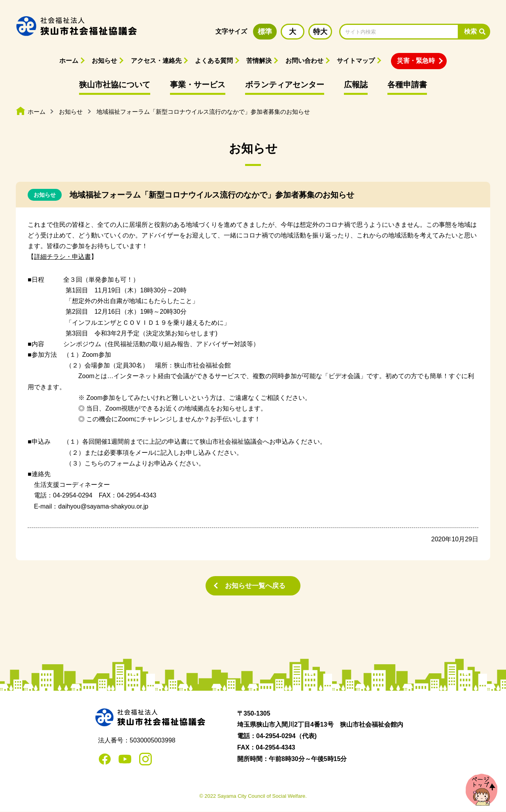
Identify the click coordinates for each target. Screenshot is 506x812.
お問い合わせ (304, 61)
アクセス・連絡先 (156, 61)
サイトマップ (356, 61)
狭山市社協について (115, 85)
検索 (470, 31)
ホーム (69, 61)
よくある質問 (214, 61)
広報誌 (356, 85)
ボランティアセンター (285, 85)
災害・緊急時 (416, 61)
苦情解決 (259, 61)
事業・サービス (198, 85)
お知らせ (104, 61)
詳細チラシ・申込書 (62, 257)
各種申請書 (407, 85)
